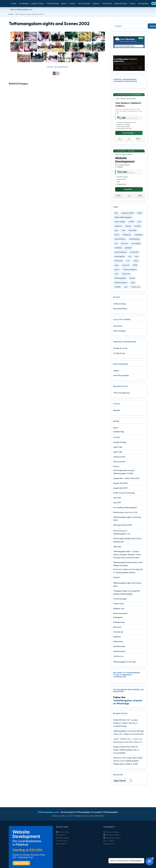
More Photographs (121, 376)
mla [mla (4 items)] (116, 244)
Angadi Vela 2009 (120, 484)
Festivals (96, 3)
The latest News (53, 3)
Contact (72, 3)
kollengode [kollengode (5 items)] (127, 236)
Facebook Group (120, 349)
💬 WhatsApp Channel (112, 838)
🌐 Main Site (61, 835)
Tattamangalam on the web (124, 663)
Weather (117, 411)
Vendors (117, 578)
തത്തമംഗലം (118, 657)
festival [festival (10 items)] (128, 227)
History (133, 3)
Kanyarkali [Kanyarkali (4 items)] (132, 231)
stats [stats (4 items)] (116, 275)
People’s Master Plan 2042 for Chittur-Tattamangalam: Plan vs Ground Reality (126, 751)
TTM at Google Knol (122, 394)
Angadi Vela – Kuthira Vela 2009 (126, 479)
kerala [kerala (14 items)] (117, 236)
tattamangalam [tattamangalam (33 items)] (120, 279)
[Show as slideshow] (58, 67)
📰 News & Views (63, 832)
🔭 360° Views (62, 841)
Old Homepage (119, 332)
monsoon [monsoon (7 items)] (124, 244)
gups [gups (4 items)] (116, 231)
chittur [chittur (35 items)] (140, 214)
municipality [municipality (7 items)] (136, 244)
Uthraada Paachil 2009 (123, 526)
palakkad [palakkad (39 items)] (128, 249)
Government (107, 3)
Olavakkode (118, 633)
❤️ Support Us (109, 844)
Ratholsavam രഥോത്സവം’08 (125, 513)
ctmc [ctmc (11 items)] (139, 223)
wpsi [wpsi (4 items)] (126, 288)
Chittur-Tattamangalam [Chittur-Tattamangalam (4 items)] (123, 218)
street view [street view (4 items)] (126, 275)
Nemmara (117, 628)
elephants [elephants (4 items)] (118, 227)
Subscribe (117, 548)
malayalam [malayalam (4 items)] (138, 236)
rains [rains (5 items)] (137, 257)
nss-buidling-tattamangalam (125, 508)
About (64, 3)
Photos (116, 467)
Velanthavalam (119, 652)
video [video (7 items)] (133, 283)
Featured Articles (121, 3)
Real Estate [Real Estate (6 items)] (119, 262)
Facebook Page (120, 443)
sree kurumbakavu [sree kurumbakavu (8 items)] (130, 270)
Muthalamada (119, 623)
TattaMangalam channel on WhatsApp (128, 703)
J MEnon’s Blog (119, 305)
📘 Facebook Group (111, 832)
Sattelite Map (119, 433)
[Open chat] (149, 861)
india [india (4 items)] (123, 231)
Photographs (143, 3)
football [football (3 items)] (137, 227)
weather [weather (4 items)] (118, 288)
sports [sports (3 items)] (117, 270)
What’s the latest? (121, 614)
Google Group (119, 354)
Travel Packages (120, 600)
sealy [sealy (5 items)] (116, 266)
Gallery (116, 372)
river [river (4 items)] (128, 262)
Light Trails (118, 448)
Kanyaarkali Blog (120, 310)
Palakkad (117, 638)
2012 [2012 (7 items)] (116, 214)
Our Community (84, 3)
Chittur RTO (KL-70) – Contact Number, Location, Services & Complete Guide (125, 724)
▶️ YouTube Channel (111, 835)
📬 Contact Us (62, 844)
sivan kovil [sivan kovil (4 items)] (126, 266)
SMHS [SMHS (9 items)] (135, 266)
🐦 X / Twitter (109, 841)
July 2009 (117, 499)
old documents (119, 458)
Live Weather (24, 3)
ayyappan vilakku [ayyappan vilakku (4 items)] (128, 214)
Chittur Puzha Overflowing (124, 494)
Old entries (118, 327)
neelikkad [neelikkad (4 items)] (118, 249)
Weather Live (119, 610)
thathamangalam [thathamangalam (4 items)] (121, 283)
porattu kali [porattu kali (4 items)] (134, 253)
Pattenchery (118, 643)
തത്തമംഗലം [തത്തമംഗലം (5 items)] (136, 288)
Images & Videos (38, 3)
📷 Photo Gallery (63, 838)
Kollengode (118, 618)
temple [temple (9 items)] (132, 279)
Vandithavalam (119, 647)
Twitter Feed (118, 605)
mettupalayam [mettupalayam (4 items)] (134, 240)
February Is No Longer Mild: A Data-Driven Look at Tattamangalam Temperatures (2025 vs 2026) (128, 762)
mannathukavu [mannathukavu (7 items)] (120, 240)
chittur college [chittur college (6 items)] (120, 223)
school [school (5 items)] (136, 262)
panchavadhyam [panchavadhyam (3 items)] (121, 253)
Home (14, 3)
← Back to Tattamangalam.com (21, 9)
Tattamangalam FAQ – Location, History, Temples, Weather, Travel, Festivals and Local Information (127, 556)
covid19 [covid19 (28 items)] (131, 223)
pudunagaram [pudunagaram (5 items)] (120, 257)
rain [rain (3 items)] (130, 257)
